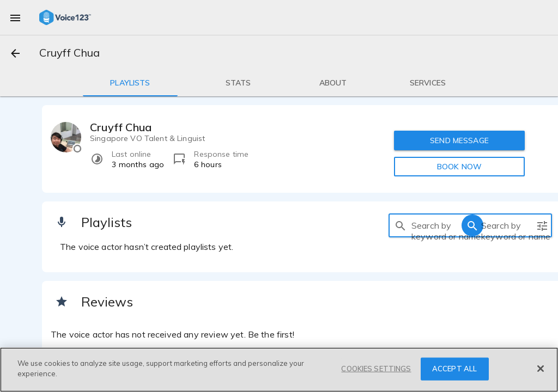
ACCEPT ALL (454, 369)
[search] (401, 225)
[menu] (15, 17)
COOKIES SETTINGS (376, 369)
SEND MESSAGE (459, 140)
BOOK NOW (459, 167)
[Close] (541, 369)
